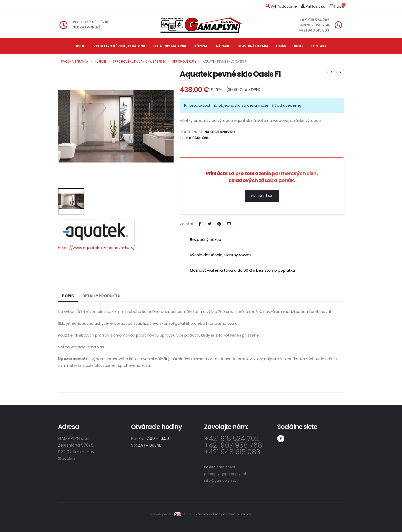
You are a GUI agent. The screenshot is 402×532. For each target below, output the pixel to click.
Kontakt (319, 46)
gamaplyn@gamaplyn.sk (225, 474)
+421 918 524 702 (314, 20)
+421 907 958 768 (314, 25)
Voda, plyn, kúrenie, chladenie (119, 46)
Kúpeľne (201, 46)
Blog (298, 46)
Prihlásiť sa (262, 196)
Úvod (81, 46)
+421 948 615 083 (314, 30)
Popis (68, 296)
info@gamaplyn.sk (220, 481)
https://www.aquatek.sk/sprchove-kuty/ (96, 248)
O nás (281, 46)
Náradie (223, 46)
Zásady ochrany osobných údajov (223, 514)
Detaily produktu (101, 296)
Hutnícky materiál (170, 46)
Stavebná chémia (253, 46)
